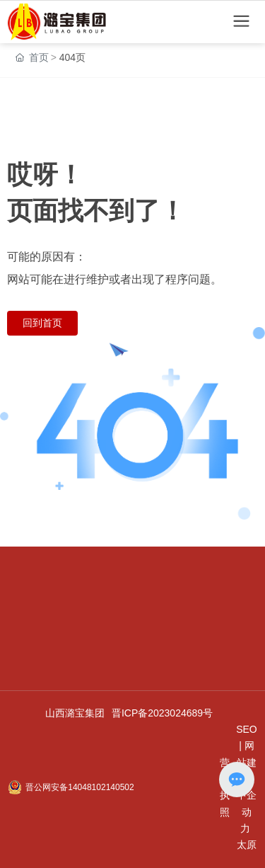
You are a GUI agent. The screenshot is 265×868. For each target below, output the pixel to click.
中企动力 (247, 812)
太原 (247, 845)
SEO (247, 729)
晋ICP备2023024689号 (162, 713)
